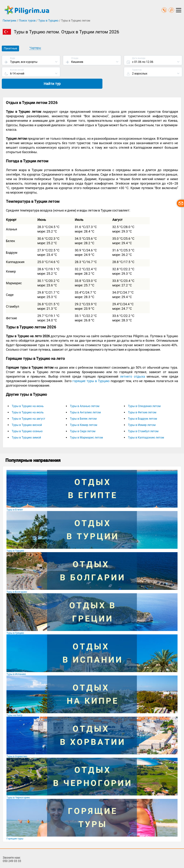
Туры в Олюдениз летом (144, 395)
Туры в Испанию (16, 663)
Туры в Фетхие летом (142, 401)
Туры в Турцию (48, 21)
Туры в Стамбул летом (143, 420)
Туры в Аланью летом (85, 395)
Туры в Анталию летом (85, 401)
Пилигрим (9, 21)
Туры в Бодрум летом (142, 408)
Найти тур (153, 72)
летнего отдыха (133, 365)
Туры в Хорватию (17, 745)
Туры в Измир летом (142, 414)
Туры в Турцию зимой (26, 427)
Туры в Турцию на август (28, 408)
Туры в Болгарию (17, 581)
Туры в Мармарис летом (86, 427)
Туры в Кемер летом (84, 414)
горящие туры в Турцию (91, 370)
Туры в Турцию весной (27, 414)
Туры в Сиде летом (83, 420)
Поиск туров (27, 21)
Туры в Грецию (15, 622)
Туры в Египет (15, 499)
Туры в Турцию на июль (28, 401)
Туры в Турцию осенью (27, 420)
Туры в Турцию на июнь (28, 395)
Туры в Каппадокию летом (146, 427)
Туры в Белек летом (83, 408)
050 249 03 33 (12, 850)
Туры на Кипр (14, 704)
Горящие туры (15, 828)
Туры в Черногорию (18, 786)
